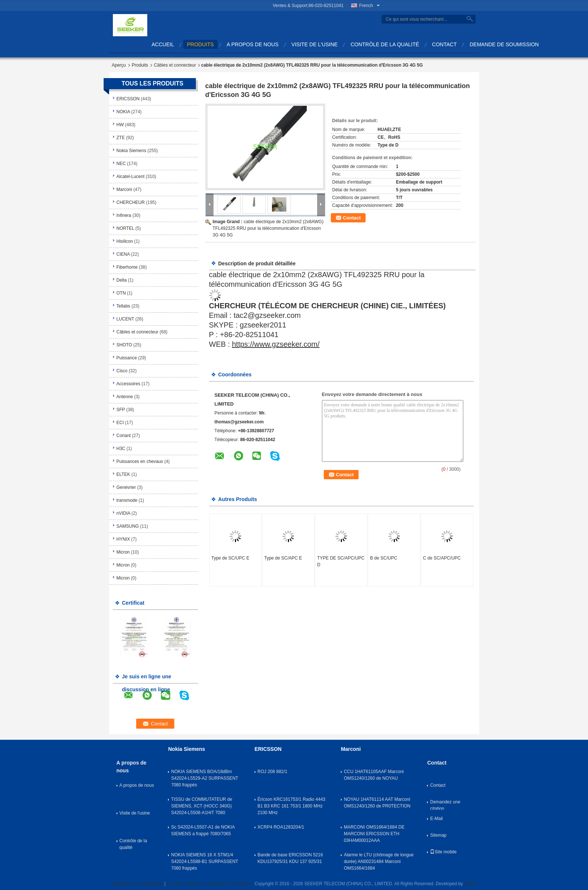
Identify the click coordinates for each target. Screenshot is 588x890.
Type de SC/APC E (283, 558)
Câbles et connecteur (175, 65)
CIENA (123, 254)
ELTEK (123, 474)
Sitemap (438, 835)
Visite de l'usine (315, 44)
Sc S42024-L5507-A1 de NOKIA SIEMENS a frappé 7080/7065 (203, 830)
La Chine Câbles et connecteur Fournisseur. (211, 884)
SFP (121, 410)
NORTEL (125, 228)
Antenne (125, 397)
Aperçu (119, 65)
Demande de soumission (504, 44)
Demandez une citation (445, 805)
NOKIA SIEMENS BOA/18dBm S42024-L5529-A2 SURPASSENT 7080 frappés (204, 778)
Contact (445, 44)
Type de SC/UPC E (230, 558)
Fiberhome (127, 267)
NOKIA (123, 112)
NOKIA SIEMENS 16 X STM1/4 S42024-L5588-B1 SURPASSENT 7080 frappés (204, 862)
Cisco (122, 371)
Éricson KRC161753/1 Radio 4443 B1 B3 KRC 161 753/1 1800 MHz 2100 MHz (291, 806)
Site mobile (443, 852)
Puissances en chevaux (140, 461)
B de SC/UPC (384, 558)
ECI (120, 423)
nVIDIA (123, 513)
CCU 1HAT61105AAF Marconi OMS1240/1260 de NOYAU (374, 775)
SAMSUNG (128, 526)
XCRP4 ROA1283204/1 (281, 827)
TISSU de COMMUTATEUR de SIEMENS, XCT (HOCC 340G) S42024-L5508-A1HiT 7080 (201, 806)
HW (120, 125)
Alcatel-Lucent (131, 177)
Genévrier (126, 487)
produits (200, 44)
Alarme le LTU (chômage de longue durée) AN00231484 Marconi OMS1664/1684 (379, 862)
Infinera (124, 215)
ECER (470, 884)
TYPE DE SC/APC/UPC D (341, 561)
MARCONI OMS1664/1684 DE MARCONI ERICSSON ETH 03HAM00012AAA (374, 834)
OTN (121, 293)
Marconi (125, 189)
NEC (121, 164)
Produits (140, 65)
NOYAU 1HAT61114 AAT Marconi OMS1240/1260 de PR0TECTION (377, 803)
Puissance (127, 358)
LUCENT (125, 319)
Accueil (163, 44)
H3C (121, 449)
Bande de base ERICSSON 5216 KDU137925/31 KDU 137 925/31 (290, 858)
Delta (122, 280)
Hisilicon (125, 241)
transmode (127, 500)
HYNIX (123, 539)
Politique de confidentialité (137, 884)
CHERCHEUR (131, 202)
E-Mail (436, 819)
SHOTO (124, 345)
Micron (123, 552)
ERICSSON (128, 99)
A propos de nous (253, 44)
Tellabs (123, 306)
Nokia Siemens (132, 151)
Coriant (124, 436)
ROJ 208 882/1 (273, 772)
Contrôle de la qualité (385, 44)
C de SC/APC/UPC (442, 558)
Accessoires (129, 384)
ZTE (121, 138)
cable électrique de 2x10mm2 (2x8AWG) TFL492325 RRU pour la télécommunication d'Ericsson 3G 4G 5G (268, 228)
